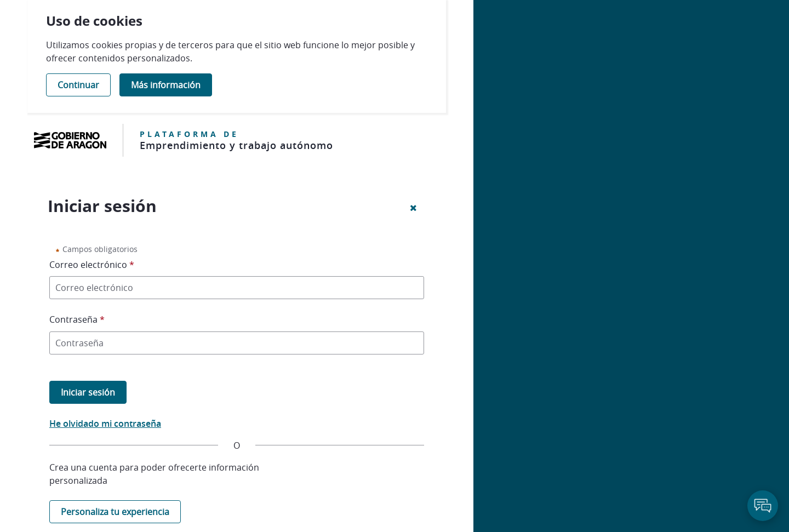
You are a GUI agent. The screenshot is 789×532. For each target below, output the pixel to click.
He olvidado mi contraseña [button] (105, 424)
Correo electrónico (95, 264)
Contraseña (80, 319)
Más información (166, 85)
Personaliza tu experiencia (115, 512)
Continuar (78, 85)
